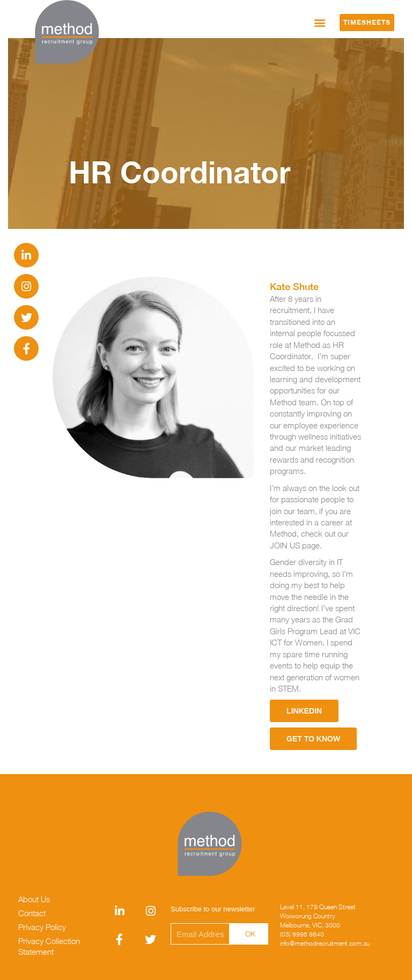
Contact (32, 913)
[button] (320, 22)
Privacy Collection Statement (49, 946)
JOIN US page (295, 545)
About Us (34, 899)
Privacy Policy (42, 927)
